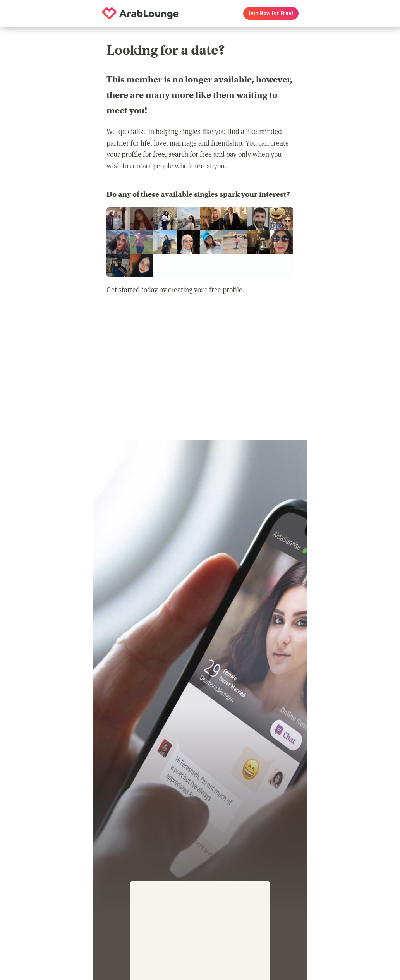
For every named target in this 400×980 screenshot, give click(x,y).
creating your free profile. (206, 290)
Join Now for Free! (271, 13)
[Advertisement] (200, 372)
